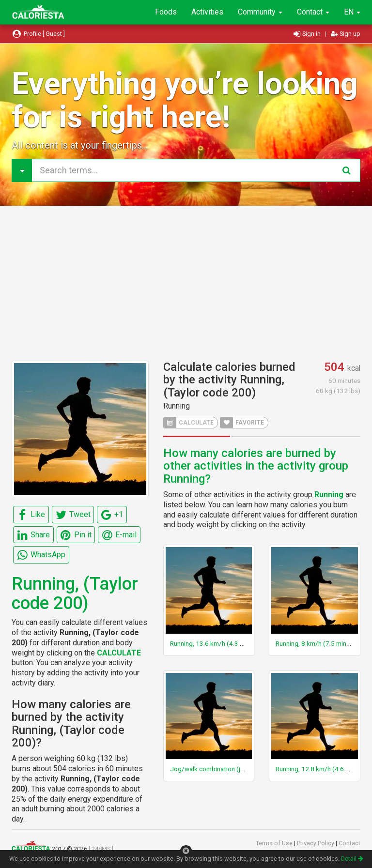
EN (352, 12)
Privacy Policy (316, 843)
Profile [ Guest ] (38, 34)
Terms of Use (275, 843)
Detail (352, 859)
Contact (313, 12)
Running (177, 406)
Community (260, 12)
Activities (207, 12)
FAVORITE (242, 423)
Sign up (346, 34)
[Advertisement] (186, 283)
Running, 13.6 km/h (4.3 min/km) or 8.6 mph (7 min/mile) (251, 643)
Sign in (308, 34)
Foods (166, 12)
